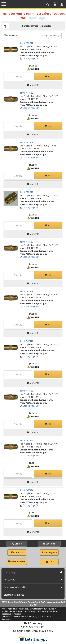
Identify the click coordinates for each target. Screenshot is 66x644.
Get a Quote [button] (49, 552)
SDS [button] (49, 562)
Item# (26, 43)
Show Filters (11, 36)
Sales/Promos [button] (17, 562)
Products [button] (17, 552)
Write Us (49, 544)
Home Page (10, 572)
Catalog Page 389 (30, 58)
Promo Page (36, 18)
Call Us (17, 544)
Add (48, 76)
